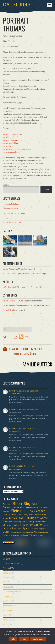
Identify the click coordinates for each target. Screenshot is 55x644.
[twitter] (5, 337)
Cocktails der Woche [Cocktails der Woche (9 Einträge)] (33, 507)
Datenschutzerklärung (24, 354)
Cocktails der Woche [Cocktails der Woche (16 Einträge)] (13, 507)
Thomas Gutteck (9, 274)
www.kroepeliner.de (11, 137)
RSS (26, 337)
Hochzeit (6, 578)
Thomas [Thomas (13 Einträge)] (34, 528)
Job (4, 582)
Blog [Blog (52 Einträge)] (27, 504)
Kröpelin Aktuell (10, 287)
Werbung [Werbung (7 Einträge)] (16, 535)
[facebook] (10, 337)
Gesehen (6, 573)
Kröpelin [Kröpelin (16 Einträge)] (14, 518)
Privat (5, 624)
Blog (5, 559)
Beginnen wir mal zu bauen (14, 213)
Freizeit (6, 568)
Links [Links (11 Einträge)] (22, 518)
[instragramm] (16, 337)
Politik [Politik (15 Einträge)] (13, 528)
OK (13, 639)
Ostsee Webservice (10, 269)
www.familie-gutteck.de (12, 140)
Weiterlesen (38, 639)
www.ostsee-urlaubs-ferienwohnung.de (18, 149)
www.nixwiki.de (9, 146)
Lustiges (6, 596)
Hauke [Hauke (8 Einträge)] (14, 515)
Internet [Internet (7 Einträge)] (38, 515)
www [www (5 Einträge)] (42, 535)
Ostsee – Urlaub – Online (13, 301)
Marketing (7, 601)
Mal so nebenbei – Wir (12, 223)
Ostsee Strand (8, 305)
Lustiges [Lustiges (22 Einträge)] (8, 521)
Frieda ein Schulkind (11, 204)
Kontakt (25, 349)
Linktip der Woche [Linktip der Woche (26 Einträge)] (37, 518)
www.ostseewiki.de (11, 143)
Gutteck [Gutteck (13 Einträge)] (7, 515)
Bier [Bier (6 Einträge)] (10, 504)
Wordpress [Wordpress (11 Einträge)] (34, 535)
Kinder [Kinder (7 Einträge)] (5, 518)
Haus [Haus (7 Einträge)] (20, 515)
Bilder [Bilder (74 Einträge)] (18, 504)
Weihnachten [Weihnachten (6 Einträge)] (7, 535)
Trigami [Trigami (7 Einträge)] (42, 529)
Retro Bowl (14, 391)
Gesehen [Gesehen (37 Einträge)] (40, 511)
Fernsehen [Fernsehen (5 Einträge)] (6, 511)
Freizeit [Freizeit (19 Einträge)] (24, 511)
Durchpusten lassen (11, 209)
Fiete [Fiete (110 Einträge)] (15, 511)
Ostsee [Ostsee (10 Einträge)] (6, 529)
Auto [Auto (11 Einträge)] (5, 504)
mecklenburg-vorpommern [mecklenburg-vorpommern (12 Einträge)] (34, 521)
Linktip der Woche (10, 592)
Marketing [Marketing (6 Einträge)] (17, 522)
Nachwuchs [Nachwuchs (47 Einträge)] (34, 525)
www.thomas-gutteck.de (12, 134)
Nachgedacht (8, 606)
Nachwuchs (7, 610)
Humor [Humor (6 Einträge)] (32, 515)
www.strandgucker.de (11, 152)
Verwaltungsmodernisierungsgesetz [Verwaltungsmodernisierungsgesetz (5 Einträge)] (22, 532)
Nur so (5, 615)
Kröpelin (6, 587)
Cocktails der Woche (11, 564)
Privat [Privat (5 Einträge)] (19, 529)
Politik (5, 620)
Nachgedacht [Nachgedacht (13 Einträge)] (19, 525)
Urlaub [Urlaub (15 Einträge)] (6, 532)
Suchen (6, 185)
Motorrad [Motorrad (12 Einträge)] (7, 525)
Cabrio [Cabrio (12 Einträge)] (35, 504)
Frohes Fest (7, 218)
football (12, 466)
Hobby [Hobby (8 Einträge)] (25, 515)
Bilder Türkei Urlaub (27, 466)
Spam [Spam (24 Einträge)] (26, 528)
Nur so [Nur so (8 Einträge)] (46, 525)
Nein (24, 639)
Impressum (37, 349)
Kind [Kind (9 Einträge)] (44, 515)
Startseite (15, 349)
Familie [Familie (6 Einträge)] (46, 508)
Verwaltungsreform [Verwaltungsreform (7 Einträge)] (41, 532)
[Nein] (51, 636)
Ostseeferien (8, 310)
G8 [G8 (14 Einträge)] (31, 511)
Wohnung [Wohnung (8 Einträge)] (25, 535)
